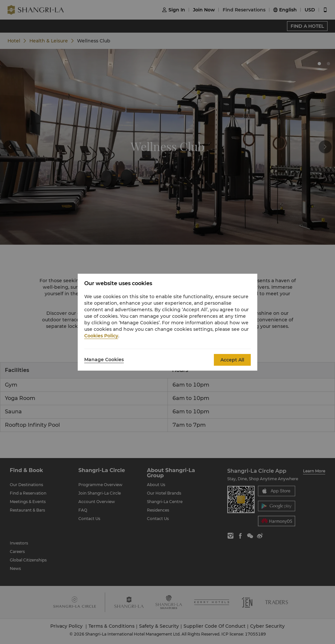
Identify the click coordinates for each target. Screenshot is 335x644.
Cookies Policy (101, 336)
